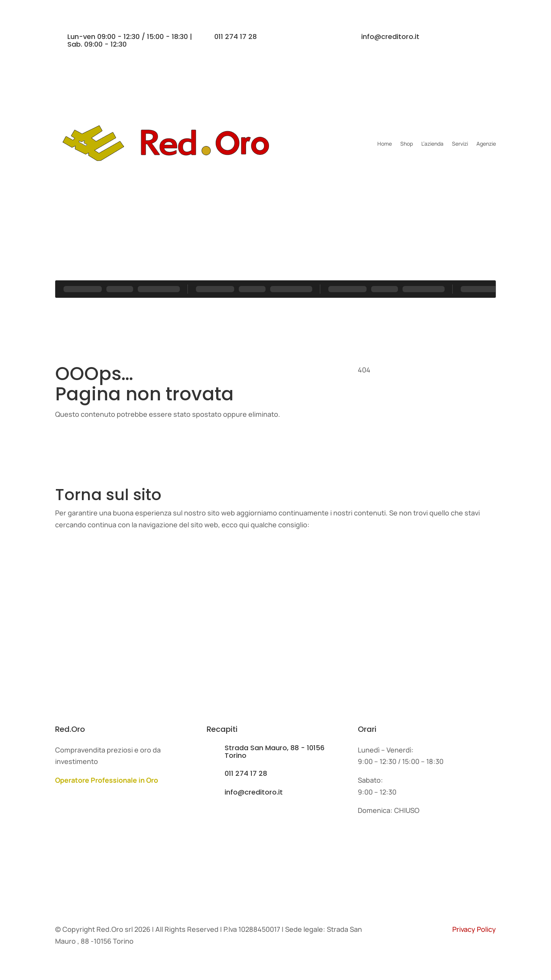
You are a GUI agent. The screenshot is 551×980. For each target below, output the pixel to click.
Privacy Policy (474, 929)
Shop (407, 144)
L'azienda (80, 572)
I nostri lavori (86, 623)
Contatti (78, 179)
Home (385, 144)
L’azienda (432, 144)
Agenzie (486, 144)
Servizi (460, 144)
